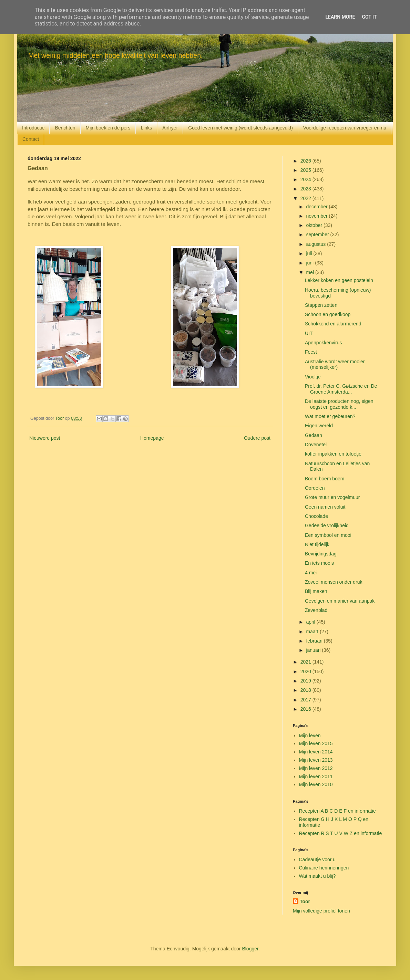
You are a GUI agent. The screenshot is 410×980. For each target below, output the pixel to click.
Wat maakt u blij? (317, 876)
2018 (306, 690)
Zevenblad (316, 610)
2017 (306, 700)
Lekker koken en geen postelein (339, 280)
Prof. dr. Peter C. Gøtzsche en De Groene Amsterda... (341, 389)
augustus (316, 244)
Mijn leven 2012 (316, 768)
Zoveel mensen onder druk (334, 582)
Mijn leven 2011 (316, 776)
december (317, 207)
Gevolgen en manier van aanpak (340, 601)
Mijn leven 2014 (316, 752)
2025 (306, 170)
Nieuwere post (45, 438)
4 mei (311, 573)
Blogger (250, 949)
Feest (311, 352)
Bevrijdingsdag (321, 554)
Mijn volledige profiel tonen (321, 911)
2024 (306, 179)
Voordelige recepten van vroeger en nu (345, 128)
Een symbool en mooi (328, 535)
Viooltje (313, 377)
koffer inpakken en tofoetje (333, 454)
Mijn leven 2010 (316, 784)
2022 (306, 198)
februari (315, 641)
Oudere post (257, 438)
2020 (306, 671)
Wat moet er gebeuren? (330, 416)
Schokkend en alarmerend (333, 324)
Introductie (33, 128)
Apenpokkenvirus (323, 343)
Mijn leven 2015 (316, 743)
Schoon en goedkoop (328, 314)
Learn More (340, 17)
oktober (315, 225)
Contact (31, 139)
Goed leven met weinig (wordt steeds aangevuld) (240, 128)
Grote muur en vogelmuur (332, 497)
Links (147, 128)
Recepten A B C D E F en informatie (337, 811)
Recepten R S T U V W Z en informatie (341, 833)
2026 (306, 161)
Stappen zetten (321, 305)
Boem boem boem (325, 479)
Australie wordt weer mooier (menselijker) (335, 364)
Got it (369, 17)
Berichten (65, 128)
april (311, 622)
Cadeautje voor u (317, 859)
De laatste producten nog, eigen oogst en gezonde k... (339, 404)
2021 (306, 662)
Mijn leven (310, 736)
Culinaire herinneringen (324, 868)
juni (310, 263)
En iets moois (319, 563)
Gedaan (314, 435)
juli (310, 253)
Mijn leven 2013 (316, 760)
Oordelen (315, 488)
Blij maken (316, 591)
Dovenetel (316, 445)
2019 (306, 681)
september (318, 234)
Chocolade (316, 516)
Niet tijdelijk (317, 544)
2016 (306, 709)
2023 (306, 189)
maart (313, 632)
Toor (305, 901)
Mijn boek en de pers (108, 128)
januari (314, 650)
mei (310, 272)
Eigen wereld (319, 426)
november (317, 216)
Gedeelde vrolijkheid (327, 525)
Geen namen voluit (325, 507)
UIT (309, 333)
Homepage (152, 438)
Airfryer (170, 128)
